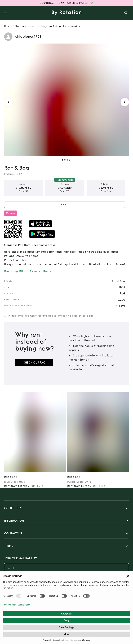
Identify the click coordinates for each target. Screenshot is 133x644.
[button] (66, 508)
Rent (65, 205)
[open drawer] (6, 13)
